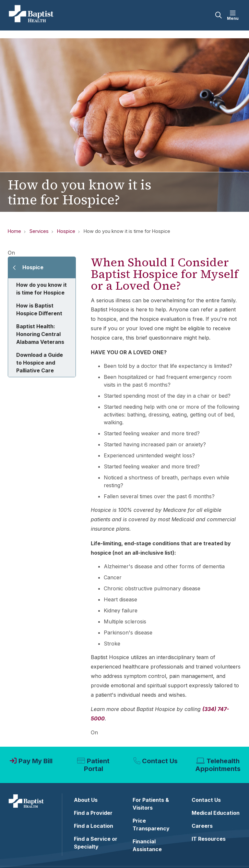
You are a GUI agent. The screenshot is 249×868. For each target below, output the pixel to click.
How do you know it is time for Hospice (41, 289)
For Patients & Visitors (151, 804)
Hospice (33, 267)
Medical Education (216, 813)
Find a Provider (93, 813)
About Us (86, 800)
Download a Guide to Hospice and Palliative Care (40, 363)
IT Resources (209, 839)
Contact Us (160, 761)
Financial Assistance (147, 845)
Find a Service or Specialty (96, 843)
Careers (202, 826)
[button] (234, 15)
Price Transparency (151, 825)
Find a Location (94, 826)
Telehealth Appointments (218, 765)
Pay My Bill (36, 761)
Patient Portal (97, 765)
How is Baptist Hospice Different (39, 309)
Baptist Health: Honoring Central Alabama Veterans (40, 334)
